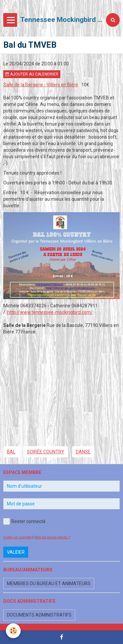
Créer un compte (17, 537)
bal (11, 452)
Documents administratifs (39, 615)
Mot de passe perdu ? (52, 537)
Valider (16, 552)
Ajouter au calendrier (32, 74)
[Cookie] (13, 631)
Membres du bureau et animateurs (49, 584)
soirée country (46, 452)
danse (83, 452)
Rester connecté (24, 521)
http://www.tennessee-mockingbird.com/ (50, 312)
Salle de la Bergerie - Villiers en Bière (41, 85)
